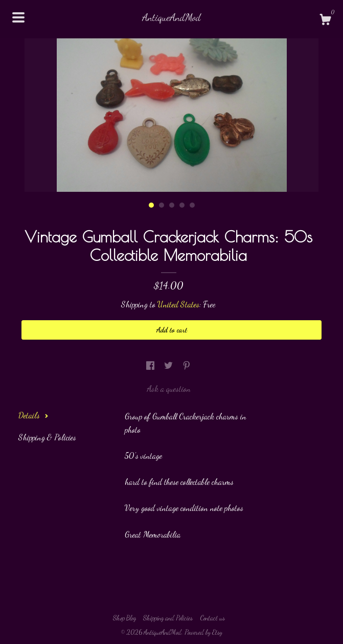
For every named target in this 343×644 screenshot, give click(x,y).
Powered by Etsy (203, 632)
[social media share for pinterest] (187, 365)
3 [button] (172, 205)
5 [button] (192, 205)
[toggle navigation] (18, 17)
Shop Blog (124, 618)
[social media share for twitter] (169, 365)
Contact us (212, 618)
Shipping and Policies (168, 618)
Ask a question (169, 388)
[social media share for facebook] (151, 365)
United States (178, 304)
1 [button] (151, 205)
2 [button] (162, 205)
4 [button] (182, 205)
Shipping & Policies (47, 437)
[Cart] (325, 21)
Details (33, 415)
